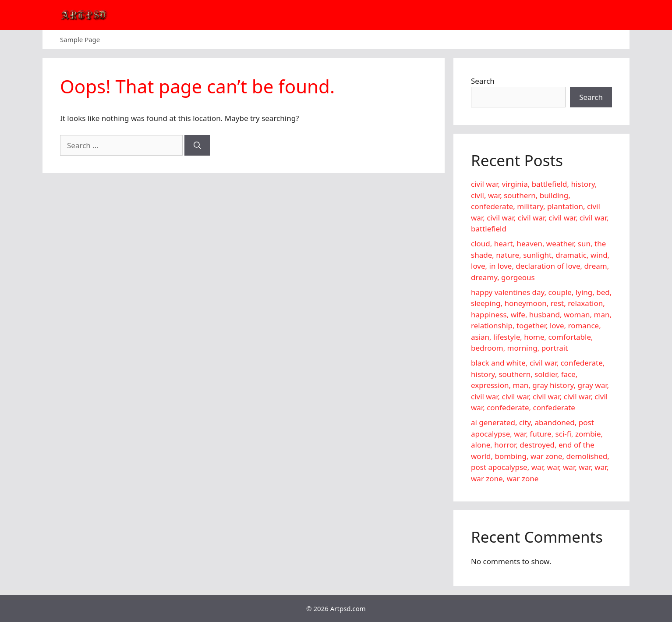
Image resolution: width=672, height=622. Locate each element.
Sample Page (80, 39)
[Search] (197, 146)
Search (483, 81)
